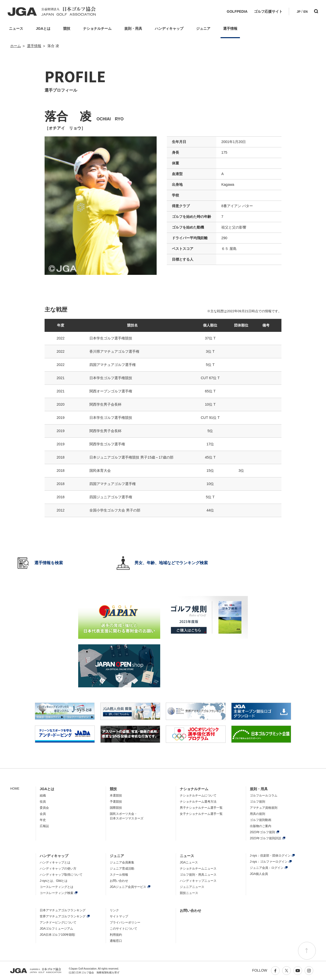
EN (305, 12)
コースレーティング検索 (57, 893)
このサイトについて (124, 929)
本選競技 (116, 796)
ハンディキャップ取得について (61, 875)
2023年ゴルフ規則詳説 (266, 838)
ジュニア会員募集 (122, 862)
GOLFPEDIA (237, 11)
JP (299, 12)
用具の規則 (257, 814)
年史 (43, 820)
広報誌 (44, 826)
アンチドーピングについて (58, 922)
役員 (43, 802)
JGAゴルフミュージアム (56, 929)
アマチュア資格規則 (264, 808)
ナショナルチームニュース (198, 869)
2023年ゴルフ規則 (262, 832)
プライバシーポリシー (125, 922)
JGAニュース (189, 862)
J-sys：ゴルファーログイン (269, 862)
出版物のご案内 (261, 826)
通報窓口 (116, 941)
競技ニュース (189, 893)
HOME (15, 789)
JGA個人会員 (259, 874)
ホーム (16, 46)
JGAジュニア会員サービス (128, 887)
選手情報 (34, 46)
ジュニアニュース (192, 887)
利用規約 (116, 935)
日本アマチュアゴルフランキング (63, 910)
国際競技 (116, 808)
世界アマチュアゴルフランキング (63, 916)
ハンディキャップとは (55, 862)
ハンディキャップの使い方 (58, 869)
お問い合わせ (119, 881)
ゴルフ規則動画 (261, 820)
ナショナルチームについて (198, 796)
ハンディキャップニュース (198, 881)
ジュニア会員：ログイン (267, 868)
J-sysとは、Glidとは (54, 881)
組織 (43, 796)
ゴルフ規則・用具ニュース (198, 875)
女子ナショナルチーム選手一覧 (201, 814)
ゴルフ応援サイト (268, 11)
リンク (114, 910)
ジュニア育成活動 (122, 869)
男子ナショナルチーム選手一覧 (201, 808)
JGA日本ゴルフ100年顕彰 (57, 935)
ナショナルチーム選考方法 (198, 802)
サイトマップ (119, 916)
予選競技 (116, 802)
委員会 (44, 808)
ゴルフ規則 (257, 802)
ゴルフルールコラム (264, 796)
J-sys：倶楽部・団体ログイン (270, 856)
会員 (43, 814)
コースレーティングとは (57, 887)
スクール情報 (119, 875)
